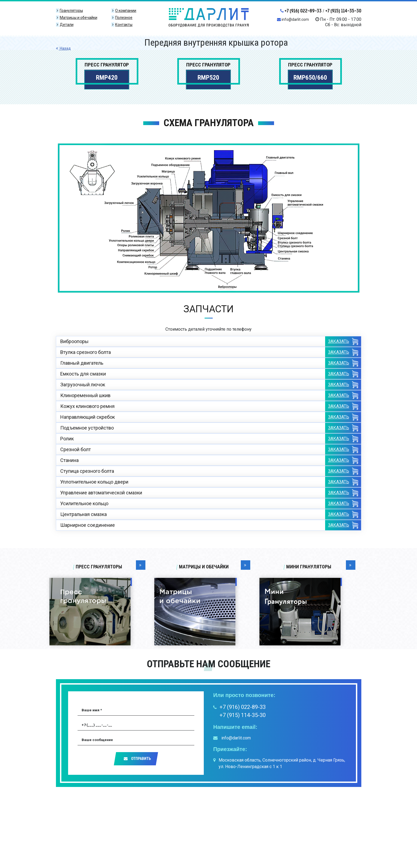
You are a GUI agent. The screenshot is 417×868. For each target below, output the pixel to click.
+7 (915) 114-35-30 (343, 11)
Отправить (137, 759)
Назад (63, 48)
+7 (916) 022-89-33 (301, 11)
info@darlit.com (293, 19)
